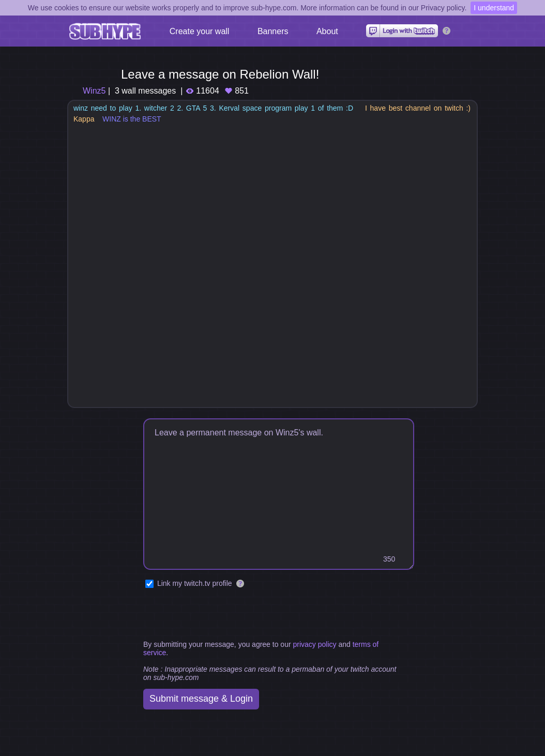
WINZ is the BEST (132, 119)
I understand (494, 8)
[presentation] (222, 615)
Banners (273, 31)
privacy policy (314, 644)
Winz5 (94, 91)
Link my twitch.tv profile (195, 583)
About (327, 31)
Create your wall (200, 31)
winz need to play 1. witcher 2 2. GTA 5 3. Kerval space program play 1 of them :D (213, 108)
